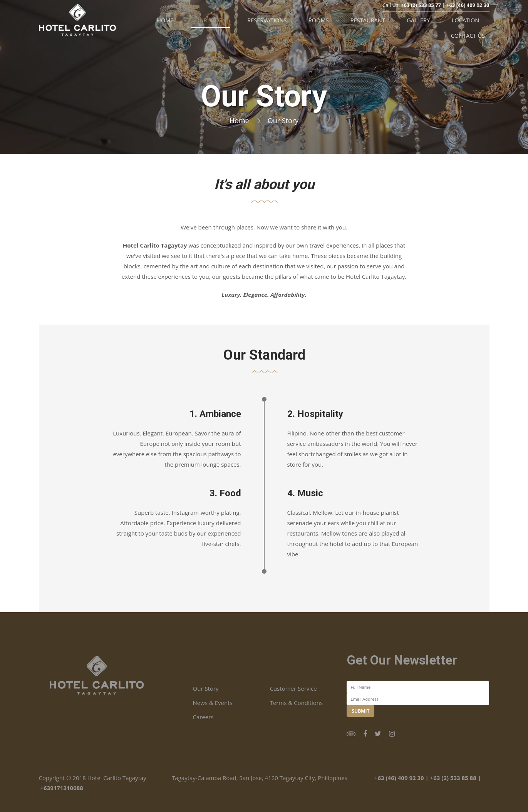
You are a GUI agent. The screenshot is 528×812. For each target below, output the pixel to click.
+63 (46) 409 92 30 (468, 18)
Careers (203, 717)
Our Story (205, 688)
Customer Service (293, 688)
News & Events (212, 703)
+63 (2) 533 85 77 (421, 18)
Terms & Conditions (296, 703)
